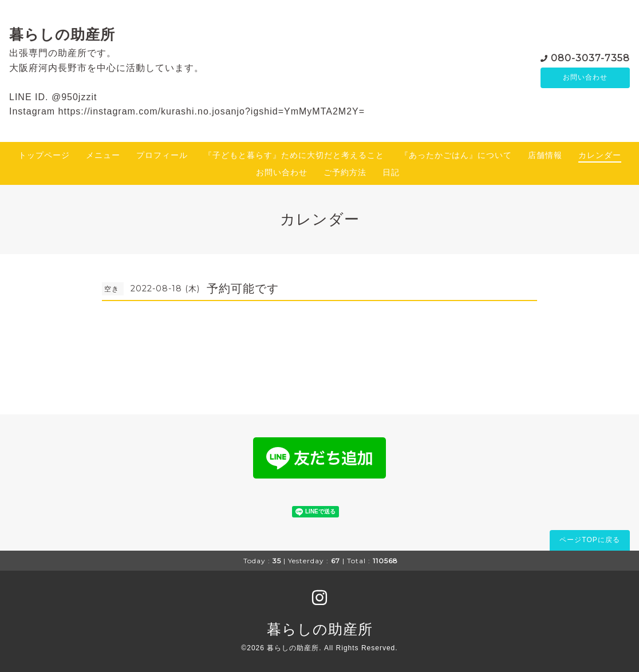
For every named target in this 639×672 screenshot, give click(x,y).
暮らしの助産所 (62, 34)
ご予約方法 (345, 172)
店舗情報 (545, 155)
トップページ (44, 155)
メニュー (103, 155)
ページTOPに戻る (589, 540)
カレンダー (600, 155)
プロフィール (162, 155)
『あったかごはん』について (456, 155)
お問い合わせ (585, 78)
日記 (391, 172)
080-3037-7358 (590, 58)
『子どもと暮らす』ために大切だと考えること (294, 155)
